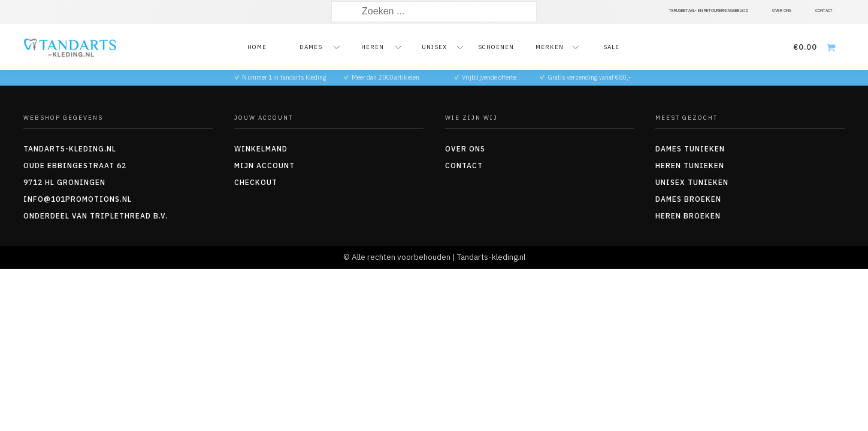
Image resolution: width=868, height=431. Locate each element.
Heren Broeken (688, 216)
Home (257, 47)
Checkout (256, 182)
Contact (464, 166)
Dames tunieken (690, 149)
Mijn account (264, 166)
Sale (611, 47)
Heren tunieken (690, 166)
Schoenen (496, 47)
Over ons (465, 149)
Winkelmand (261, 149)
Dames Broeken (688, 199)
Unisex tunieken (692, 182)
